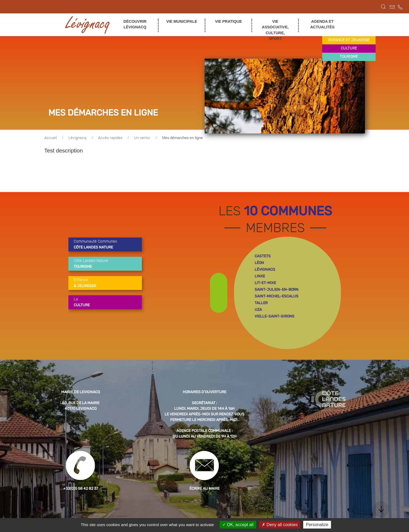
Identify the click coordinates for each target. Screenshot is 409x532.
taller (261, 303)
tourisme (349, 57)
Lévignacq (77, 138)
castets (263, 256)
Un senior (142, 138)
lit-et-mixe (265, 283)
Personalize (317, 525)
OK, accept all (238, 525)
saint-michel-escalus (276, 296)
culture (349, 48)
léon (259, 263)
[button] (383, 7)
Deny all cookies (280, 525)
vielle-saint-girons (274, 316)
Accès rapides (110, 138)
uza (258, 310)
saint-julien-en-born (276, 290)
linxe (260, 276)
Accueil (51, 138)
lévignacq (265, 269)
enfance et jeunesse (349, 40)
